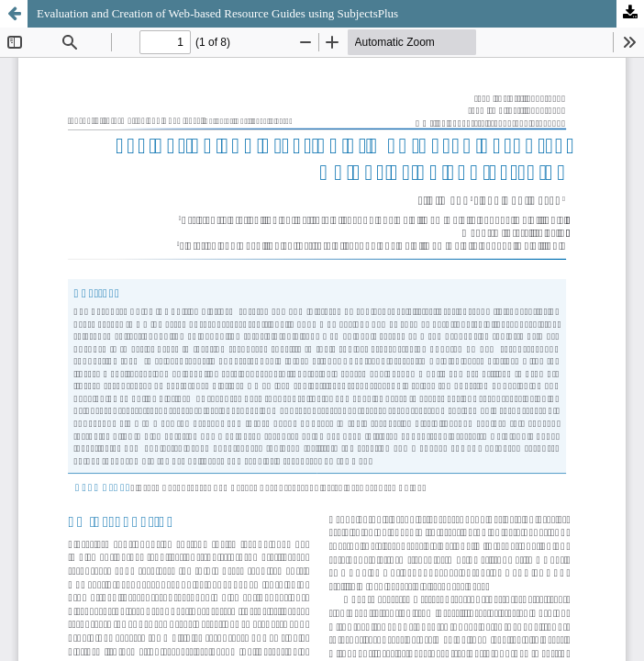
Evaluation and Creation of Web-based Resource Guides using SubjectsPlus (217, 13)
